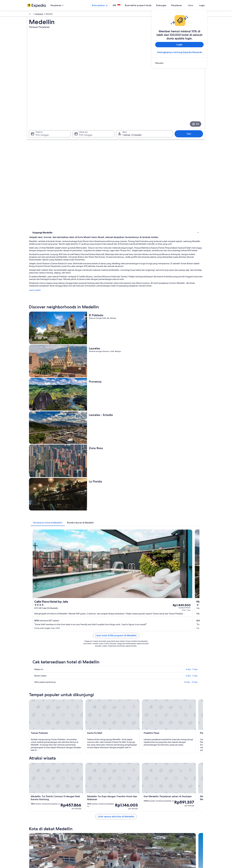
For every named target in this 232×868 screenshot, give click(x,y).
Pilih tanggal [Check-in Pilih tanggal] (40, 105)
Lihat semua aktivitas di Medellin (138, 634)
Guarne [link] (121, 716)
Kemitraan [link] (31, 821)
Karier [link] (30, 811)
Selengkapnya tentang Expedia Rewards (179, 52)
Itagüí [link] (120, 710)
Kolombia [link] (47, 14)
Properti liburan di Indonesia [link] (85, 816)
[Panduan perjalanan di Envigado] (121, 655)
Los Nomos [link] (166, 716)
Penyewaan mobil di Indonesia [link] (86, 830)
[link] (179, 63)
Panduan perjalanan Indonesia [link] (85, 806)
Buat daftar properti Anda (144, 5)
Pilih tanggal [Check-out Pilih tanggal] (85, 105)
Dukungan (167, 5)
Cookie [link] (122, 811)
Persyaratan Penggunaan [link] (129, 816)
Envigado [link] (79, 710)
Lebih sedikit (78, 184)
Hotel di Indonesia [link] (80, 811)
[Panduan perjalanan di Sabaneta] (187, 655)
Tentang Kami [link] (33, 806)
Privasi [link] (121, 806)
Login (202, 5)
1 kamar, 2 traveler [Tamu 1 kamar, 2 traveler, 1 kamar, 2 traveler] (132, 105)
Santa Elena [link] (80, 716)
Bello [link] (34, 716)
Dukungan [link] (169, 806)
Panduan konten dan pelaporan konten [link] (135, 821)
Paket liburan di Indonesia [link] (84, 821)
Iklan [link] (29, 830)
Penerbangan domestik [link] (82, 825)
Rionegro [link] (36, 710)
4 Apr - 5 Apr (192, 407)
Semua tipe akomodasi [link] (82, 835)
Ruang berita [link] (32, 825)
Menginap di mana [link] (41, 141)
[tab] (91, 305)
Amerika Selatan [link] (34, 14)
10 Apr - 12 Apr (191, 420)
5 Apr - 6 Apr (192, 414)
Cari (190, 104)
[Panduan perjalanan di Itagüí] (154, 655)
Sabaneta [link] (165, 710)
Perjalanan (182, 5)
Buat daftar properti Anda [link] (38, 816)
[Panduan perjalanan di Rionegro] (88, 655)
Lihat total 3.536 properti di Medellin (138, 377)
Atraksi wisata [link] (39, 145)
